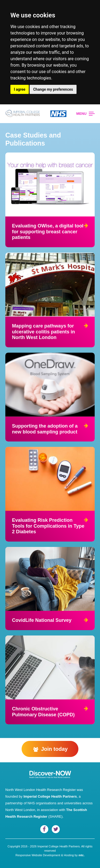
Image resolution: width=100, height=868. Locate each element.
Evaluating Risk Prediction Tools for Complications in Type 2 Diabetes (48, 526)
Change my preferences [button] (53, 89)
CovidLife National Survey (42, 620)
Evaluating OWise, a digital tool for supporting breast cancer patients (48, 232)
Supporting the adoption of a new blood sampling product (45, 429)
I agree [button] (20, 89)
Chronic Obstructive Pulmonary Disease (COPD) (43, 712)
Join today (50, 749)
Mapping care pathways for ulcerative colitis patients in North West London (43, 332)
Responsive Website (29, 855)
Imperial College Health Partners (50, 796)
